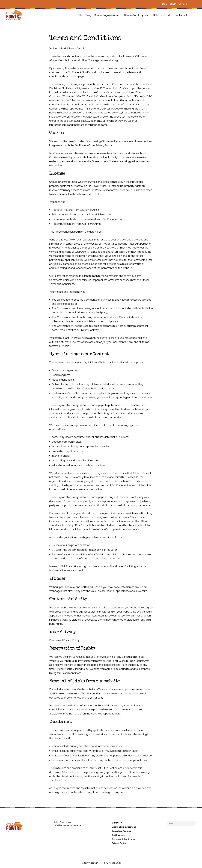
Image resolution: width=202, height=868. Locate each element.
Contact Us (181, 15)
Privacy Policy (119, 843)
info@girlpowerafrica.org (67, 825)
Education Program (136, 15)
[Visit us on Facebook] (191, 4)
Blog (164, 4)
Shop (173, 4)
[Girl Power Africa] (15, 15)
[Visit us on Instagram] (194, 4)
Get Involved (162, 15)
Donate (183, 4)
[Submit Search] (192, 823)
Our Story (86, 15)
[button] (194, 15)
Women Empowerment (107, 15)
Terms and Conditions (123, 839)
